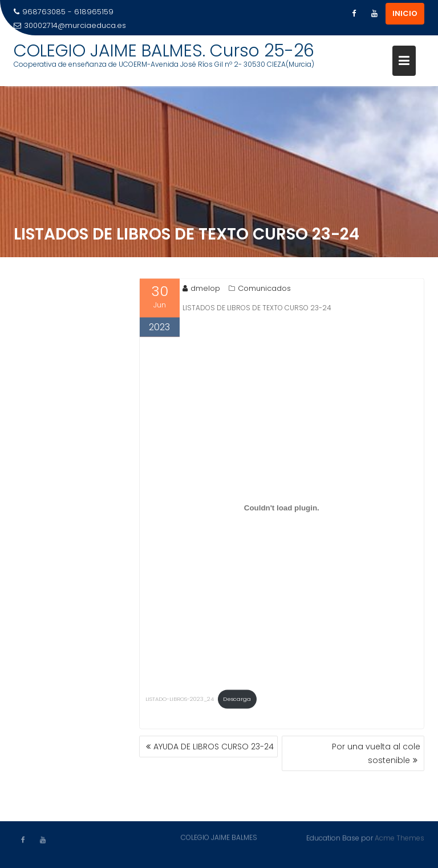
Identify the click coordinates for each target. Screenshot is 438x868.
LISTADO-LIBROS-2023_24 (180, 700)
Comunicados (264, 289)
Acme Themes (400, 837)
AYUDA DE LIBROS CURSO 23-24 (214, 747)
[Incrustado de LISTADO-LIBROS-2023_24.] (282, 509)
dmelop (201, 289)
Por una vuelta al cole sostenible (376, 753)
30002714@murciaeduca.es (70, 25)
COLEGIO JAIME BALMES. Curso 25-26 (164, 51)
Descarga (237, 700)
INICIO (405, 13)
